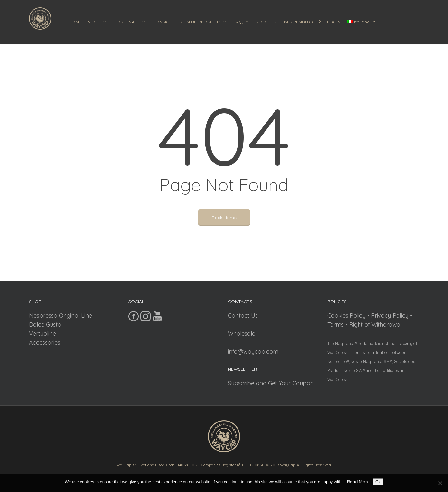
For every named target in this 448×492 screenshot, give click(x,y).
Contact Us (243, 316)
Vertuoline (42, 334)
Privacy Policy (390, 316)
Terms (336, 325)
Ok (378, 482)
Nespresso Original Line (61, 316)
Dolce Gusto (45, 325)
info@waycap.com (253, 352)
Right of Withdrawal (375, 325)
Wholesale (242, 334)
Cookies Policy (346, 316)
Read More (358, 482)
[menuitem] (363, 22)
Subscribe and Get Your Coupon (271, 383)
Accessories (45, 343)
